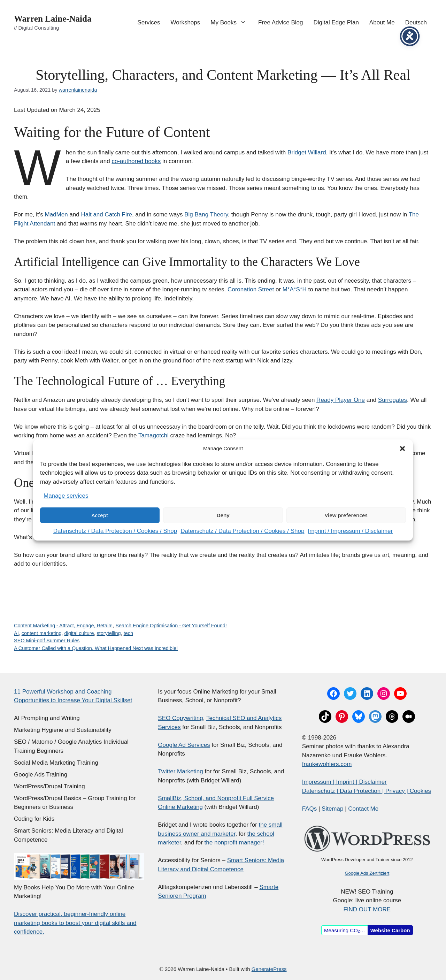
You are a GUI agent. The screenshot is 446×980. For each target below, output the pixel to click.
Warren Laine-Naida (53, 19)
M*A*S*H (295, 289)
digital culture (79, 633)
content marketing (42, 633)
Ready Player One (341, 400)
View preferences (346, 515)
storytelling (109, 633)
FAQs (310, 809)
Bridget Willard (307, 152)
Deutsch (416, 22)
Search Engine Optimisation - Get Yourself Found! (171, 626)
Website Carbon (390, 930)
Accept (100, 515)
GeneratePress (269, 969)
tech (128, 633)
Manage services (66, 496)
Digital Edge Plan (336, 22)
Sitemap (332, 809)
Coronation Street (251, 289)
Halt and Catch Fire (106, 215)
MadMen (56, 215)
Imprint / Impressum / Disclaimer (350, 531)
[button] (402, 449)
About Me (382, 22)
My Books (232, 23)
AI (16, 633)
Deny (223, 515)
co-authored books (136, 161)
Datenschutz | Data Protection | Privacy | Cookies (367, 791)
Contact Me (363, 809)
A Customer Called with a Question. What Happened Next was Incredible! (96, 648)
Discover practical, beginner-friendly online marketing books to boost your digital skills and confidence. (75, 923)
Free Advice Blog (281, 22)
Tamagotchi (153, 435)
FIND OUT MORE (367, 909)
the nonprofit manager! (234, 843)
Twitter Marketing (180, 771)
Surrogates (393, 400)
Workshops (186, 22)
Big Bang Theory (206, 215)
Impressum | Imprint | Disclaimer (344, 782)
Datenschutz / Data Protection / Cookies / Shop (115, 531)
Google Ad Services (184, 745)
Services (149, 22)
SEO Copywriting (180, 718)
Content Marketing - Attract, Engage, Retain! (63, 626)
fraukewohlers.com (327, 764)
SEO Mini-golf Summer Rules (47, 641)
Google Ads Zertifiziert (367, 873)
